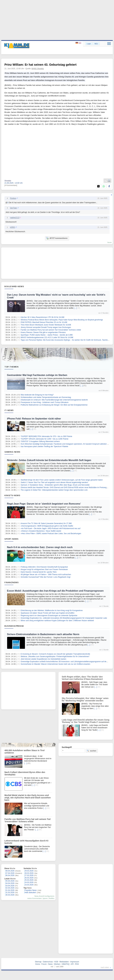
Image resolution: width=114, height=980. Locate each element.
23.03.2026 (29, 885)
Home (38, 964)
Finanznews (12, 582)
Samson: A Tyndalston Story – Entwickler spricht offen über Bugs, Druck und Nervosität (55, 485)
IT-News (9, 410)
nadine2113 (15, 218)
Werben (57, 964)
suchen (91, 751)
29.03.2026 (29, 871)
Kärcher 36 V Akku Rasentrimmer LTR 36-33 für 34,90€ (43, 317)
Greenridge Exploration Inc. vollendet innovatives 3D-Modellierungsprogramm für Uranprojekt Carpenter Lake (64, 618)
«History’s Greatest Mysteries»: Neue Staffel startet (41, 531)
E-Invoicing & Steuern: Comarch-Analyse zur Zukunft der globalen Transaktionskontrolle (55, 654)
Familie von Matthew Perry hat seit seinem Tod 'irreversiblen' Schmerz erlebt (51, 330)
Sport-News (11, 539)
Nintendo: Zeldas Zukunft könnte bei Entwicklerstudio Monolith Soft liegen (49, 460)
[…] (75, 308)
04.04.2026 (10, 883)
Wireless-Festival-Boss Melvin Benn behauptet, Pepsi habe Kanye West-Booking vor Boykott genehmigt (62, 320)
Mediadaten (64, 962)
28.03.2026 (29, 873)
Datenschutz (48, 962)
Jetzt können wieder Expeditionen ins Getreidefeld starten (43, 659)
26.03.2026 (29, 878)
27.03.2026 (29, 875)
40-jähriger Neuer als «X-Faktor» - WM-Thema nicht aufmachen (46, 575)
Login (89, 44)
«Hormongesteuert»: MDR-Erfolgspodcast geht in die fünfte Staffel (47, 526)
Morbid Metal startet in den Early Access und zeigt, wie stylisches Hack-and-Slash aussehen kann (28, 798)
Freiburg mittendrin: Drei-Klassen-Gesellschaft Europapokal (44, 567)
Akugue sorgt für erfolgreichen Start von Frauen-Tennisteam (44, 569)
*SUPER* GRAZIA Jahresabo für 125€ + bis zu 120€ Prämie (44, 439)
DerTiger (14, 208)
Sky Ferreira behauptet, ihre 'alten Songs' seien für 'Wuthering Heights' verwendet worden (85, 699)
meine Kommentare (34, 898)
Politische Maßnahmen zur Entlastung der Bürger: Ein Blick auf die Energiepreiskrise (54, 405)
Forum (44, 964)
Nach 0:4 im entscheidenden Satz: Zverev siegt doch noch (40, 547)
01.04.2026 (10, 890)
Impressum (75, 962)
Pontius (13, 198)
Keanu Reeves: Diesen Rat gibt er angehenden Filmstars (43, 332)
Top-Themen (11, 367)
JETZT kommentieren (57, 238)
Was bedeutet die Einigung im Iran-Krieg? (37, 395)
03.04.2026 (10, 886)
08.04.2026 (10, 871)
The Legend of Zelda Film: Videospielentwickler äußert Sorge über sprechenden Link (54, 490)
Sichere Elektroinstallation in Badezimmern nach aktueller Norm (43, 634)
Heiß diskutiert (30, 893)
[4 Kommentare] (11, 185)
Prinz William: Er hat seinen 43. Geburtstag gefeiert (41, 65)
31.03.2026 (10, 893)
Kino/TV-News (12, 495)
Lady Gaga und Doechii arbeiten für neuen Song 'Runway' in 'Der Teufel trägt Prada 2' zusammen (85, 721)
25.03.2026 (29, 880)
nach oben (105, 967)
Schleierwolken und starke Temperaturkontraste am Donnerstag (46, 397)
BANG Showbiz (38, 69)
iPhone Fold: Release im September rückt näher (34, 419)
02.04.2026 (10, 888)
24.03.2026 (29, 882)
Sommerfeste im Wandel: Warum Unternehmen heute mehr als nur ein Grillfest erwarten (55, 664)
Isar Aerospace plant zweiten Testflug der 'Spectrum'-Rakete (44, 446)
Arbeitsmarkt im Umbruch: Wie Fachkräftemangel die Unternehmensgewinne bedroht (54, 400)
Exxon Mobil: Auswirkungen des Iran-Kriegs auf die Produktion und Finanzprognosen (55, 591)
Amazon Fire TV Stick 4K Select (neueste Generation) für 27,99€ (46, 523)
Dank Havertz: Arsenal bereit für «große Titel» (39, 572)
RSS (77, 964)
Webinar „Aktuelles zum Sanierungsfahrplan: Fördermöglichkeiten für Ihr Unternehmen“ (55, 657)
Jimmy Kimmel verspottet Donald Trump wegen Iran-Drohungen (46, 327)
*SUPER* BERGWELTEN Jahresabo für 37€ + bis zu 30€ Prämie (46, 436)
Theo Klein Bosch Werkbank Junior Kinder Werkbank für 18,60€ (46, 325)
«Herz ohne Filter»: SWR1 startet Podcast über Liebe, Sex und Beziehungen (51, 534)
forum (110, 242)
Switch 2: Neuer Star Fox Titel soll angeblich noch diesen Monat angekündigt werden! (54, 482)
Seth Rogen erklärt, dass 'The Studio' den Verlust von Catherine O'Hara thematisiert (82, 678)
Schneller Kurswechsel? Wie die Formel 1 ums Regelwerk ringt (45, 577)
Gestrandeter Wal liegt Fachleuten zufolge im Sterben (37, 375)
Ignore (45, 898)
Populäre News (31, 890)
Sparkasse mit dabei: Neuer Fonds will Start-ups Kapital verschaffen (47, 613)
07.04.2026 (10, 873)
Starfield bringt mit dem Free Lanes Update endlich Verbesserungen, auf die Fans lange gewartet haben (62, 480)
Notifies (52, 898)
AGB (56, 962)
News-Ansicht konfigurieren (44, 896)
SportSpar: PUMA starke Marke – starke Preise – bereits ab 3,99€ (47, 335)
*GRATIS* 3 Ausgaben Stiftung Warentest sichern (40, 441)
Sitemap (38, 962)
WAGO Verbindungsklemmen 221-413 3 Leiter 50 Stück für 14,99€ (47, 337)
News (50, 964)
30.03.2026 (10, 895)
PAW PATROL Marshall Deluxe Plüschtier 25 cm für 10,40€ (44, 322)
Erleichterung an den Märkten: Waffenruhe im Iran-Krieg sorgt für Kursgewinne (52, 610)
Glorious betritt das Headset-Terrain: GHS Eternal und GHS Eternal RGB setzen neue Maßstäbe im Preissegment (66, 487)
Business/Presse (14, 626)
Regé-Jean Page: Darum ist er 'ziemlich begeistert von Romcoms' (44, 504)
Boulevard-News (14, 286)
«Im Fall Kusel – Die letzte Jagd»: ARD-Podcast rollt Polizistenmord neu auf (50, 528)
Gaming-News (12, 452)
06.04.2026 (10, 875)
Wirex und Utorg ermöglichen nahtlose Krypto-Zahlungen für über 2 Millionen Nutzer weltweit (57, 621)
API (72, 964)
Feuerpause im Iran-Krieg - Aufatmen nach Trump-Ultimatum (45, 402)
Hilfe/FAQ (66, 964)
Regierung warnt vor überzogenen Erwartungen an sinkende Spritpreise (49, 616)
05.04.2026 (10, 881)
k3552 (13, 227)
